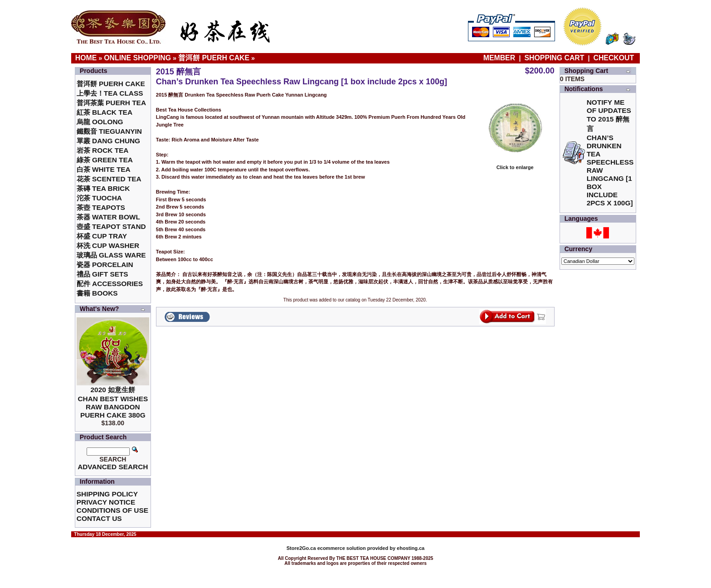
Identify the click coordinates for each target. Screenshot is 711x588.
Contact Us (99, 518)
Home (86, 58)
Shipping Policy (107, 494)
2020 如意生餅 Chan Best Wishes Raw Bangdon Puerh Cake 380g (113, 402)
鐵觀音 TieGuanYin (109, 131)
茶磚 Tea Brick (103, 188)
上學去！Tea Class (110, 93)
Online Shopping (137, 58)
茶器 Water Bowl (108, 217)
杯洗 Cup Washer (108, 245)
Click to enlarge (515, 165)
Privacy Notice (106, 502)
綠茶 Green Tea (105, 160)
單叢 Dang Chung (108, 141)
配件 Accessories (110, 284)
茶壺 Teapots (101, 207)
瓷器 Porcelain (105, 265)
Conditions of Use (112, 510)
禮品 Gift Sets (102, 274)
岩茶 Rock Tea (103, 150)
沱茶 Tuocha (99, 198)
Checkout (614, 58)
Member (500, 58)
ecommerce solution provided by (342, 548)
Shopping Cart (555, 58)
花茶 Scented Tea (109, 179)
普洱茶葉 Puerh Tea (111, 103)
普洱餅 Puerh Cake (214, 58)
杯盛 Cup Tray (102, 236)
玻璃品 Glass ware (111, 255)
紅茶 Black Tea (105, 112)
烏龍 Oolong (100, 122)
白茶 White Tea (104, 169)
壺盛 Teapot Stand (111, 226)
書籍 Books (97, 293)
